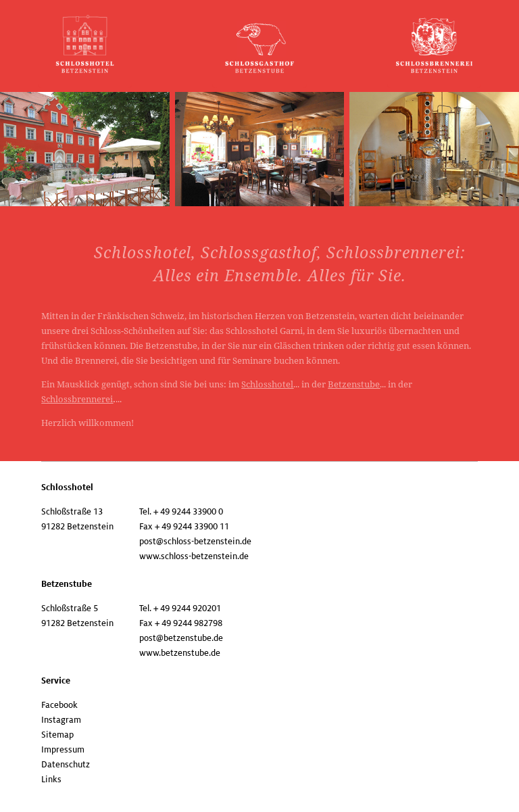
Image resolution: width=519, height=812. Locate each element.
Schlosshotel (267, 384)
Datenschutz (66, 765)
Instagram (61, 720)
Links (51, 780)
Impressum (63, 750)
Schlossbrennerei (77, 399)
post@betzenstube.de (181, 638)
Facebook (59, 705)
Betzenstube (354, 384)
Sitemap (57, 735)
